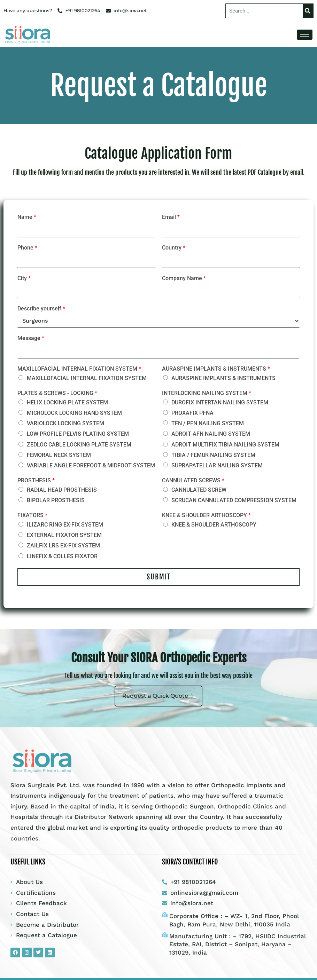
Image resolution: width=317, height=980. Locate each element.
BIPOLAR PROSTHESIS (56, 500)
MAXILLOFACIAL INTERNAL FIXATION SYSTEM (79, 369)
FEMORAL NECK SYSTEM (59, 455)
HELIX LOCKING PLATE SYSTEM (67, 402)
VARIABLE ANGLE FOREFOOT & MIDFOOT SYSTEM (91, 465)
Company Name (184, 278)
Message (31, 338)
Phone (27, 248)
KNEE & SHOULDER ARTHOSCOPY (206, 515)
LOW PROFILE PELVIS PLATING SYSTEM (78, 434)
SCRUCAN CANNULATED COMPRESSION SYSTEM (234, 500)
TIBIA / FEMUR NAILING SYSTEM (213, 455)
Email (171, 217)
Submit (159, 577)
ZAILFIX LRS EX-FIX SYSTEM (63, 546)
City (24, 278)
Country (174, 248)
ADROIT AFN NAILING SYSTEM (211, 434)
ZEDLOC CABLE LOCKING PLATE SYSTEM (79, 445)
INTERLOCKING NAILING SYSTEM (207, 393)
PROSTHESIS (36, 480)
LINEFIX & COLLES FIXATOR (62, 556)
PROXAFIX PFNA (192, 413)
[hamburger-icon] (305, 35)
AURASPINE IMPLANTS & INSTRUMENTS (216, 369)
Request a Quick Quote (158, 696)
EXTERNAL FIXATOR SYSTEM (64, 535)
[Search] (308, 11)
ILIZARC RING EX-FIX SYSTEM (65, 525)
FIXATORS (32, 515)
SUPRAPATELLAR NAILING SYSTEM (217, 465)
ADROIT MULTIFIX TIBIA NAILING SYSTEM (225, 445)
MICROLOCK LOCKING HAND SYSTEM (74, 413)
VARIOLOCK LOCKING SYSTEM (65, 423)
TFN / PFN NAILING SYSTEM (208, 423)
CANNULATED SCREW (199, 490)
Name (27, 217)
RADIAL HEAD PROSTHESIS (62, 490)
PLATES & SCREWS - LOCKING (57, 393)
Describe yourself (41, 309)
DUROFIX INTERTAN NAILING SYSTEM (220, 402)
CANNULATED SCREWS (193, 480)
